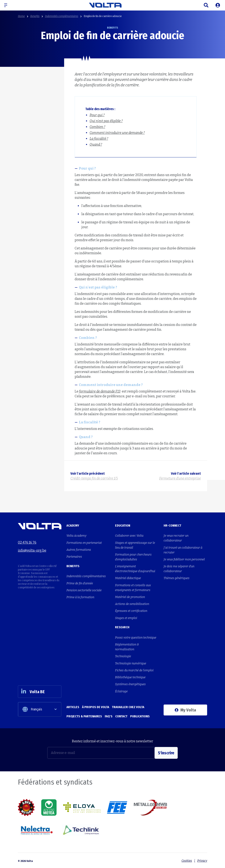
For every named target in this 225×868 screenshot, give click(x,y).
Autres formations (79, 550)
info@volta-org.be (32, 550)
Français (32, 709)
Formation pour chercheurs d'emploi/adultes (133, 557)
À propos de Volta (96, 706)
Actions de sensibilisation (132, 604)
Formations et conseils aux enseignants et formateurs (133, 587)
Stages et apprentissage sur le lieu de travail (135, 545)
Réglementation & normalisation (127, 646)
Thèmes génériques (177, 578)
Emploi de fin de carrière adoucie (103, 16)
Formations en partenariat (84, 543)
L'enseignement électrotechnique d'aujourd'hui (135, 569)
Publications (140, 715)
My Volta (185, 709)
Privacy (202, 860)
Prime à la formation (80, 597)
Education (123, 526)
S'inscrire (166, 752)
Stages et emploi (126, 617)
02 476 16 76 (27, 542)
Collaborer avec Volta (129, 536)
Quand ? (96, 144)
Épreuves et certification (131, 610)
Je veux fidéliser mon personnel (184, 559)
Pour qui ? (97, 115)
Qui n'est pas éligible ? (106, 121)
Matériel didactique (128, 578)
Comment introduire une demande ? (117, 133)
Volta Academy (76, 536)
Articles (73, 706)
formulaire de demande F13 (100, 391)
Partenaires (74, 556)
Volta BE (33, 691)
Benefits (35, 16)
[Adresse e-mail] (101, 752)
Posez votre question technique (136, 637)
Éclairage (121, 690)
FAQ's (109, 715)
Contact (121, 715)
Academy (73, 526)
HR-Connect (172, 526)
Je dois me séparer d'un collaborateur (179, 569)
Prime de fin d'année (80, 583)
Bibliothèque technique (130, 676)
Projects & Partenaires (84, 715)
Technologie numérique (131, 663)
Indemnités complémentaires (62, 16)
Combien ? (97, 127)
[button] (7, 5)
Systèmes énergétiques (130, 683)
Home (21, 16)
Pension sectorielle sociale (84, 590)
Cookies (187, 860)
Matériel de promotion (130, 597)
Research (122, 627)
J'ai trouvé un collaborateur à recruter (183, 550)
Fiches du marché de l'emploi (134, 670)
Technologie (123, 656)
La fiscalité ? (99, 139)
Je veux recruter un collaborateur (176, 538)
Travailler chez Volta (128, 706)
